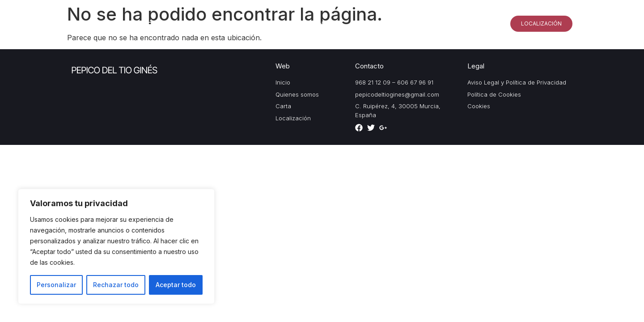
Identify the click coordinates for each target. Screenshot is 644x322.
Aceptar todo (176, 285)
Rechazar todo (116, 285)
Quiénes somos (375, 23)
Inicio (326, 23)
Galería (427, 23)
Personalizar (56, 285)
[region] (116, 246)
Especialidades (479, 23)
